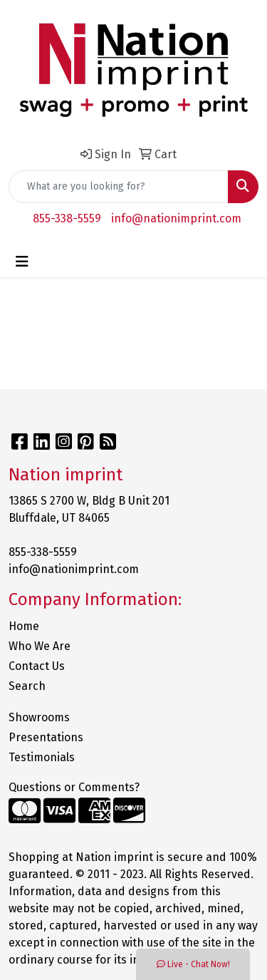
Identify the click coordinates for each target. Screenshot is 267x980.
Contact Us (37, 666)
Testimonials (42, 757)
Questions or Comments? (74, 787)
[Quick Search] (119, 187)
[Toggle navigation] (22, 262)
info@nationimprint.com (176, 218)
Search (27, 686)
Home (24, 626)
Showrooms (39, 717)
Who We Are (40, 646)
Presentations (46, 737)
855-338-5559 (67, 218)
